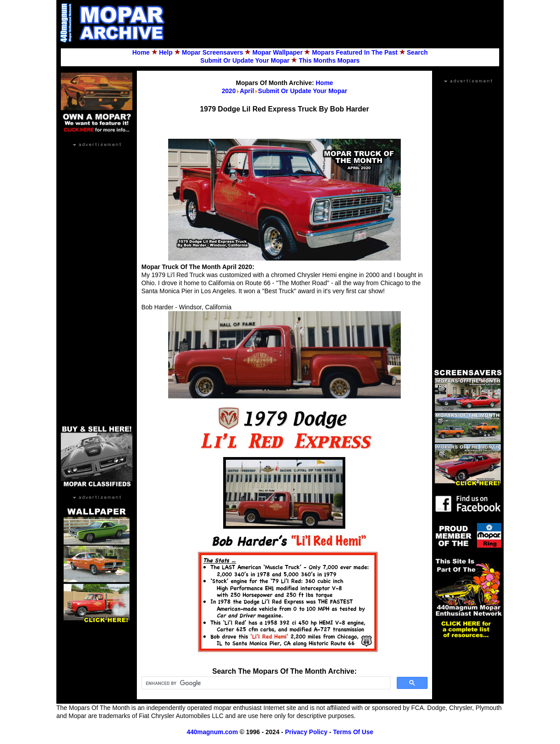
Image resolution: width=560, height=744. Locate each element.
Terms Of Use (353, 732)
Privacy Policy (306, 732)
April (247, 91)
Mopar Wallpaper (277, 52)
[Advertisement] (338, 23)
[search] (265, 683)
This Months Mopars (329, 60)
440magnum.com (212, 732)
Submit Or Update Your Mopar (245, 60)
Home (141, 52)
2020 (229, 91)
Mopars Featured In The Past (354, 52)
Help (165, 52)
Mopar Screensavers (213, 52)
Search (418, 52)
